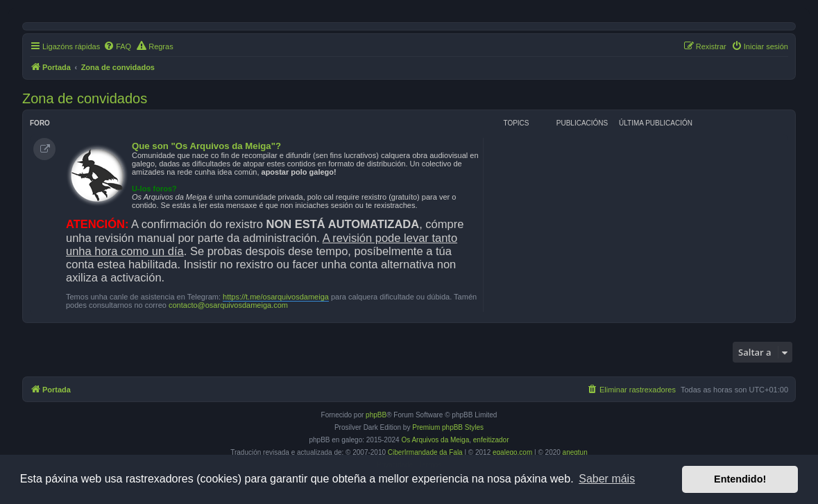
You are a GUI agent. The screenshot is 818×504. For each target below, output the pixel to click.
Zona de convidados (85, 98)
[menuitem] (117, 46)
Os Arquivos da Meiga (435, 440)
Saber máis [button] (607, 479)
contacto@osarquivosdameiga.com (228, 305)
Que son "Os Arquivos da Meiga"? (206, 146)
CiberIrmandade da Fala (425, 452)
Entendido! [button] (740, 479)
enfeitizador (491, 440)
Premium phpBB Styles (448, 427)
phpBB (376, 415)
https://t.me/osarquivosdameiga (276, 297)
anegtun (575, 452)
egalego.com (512, 452)
